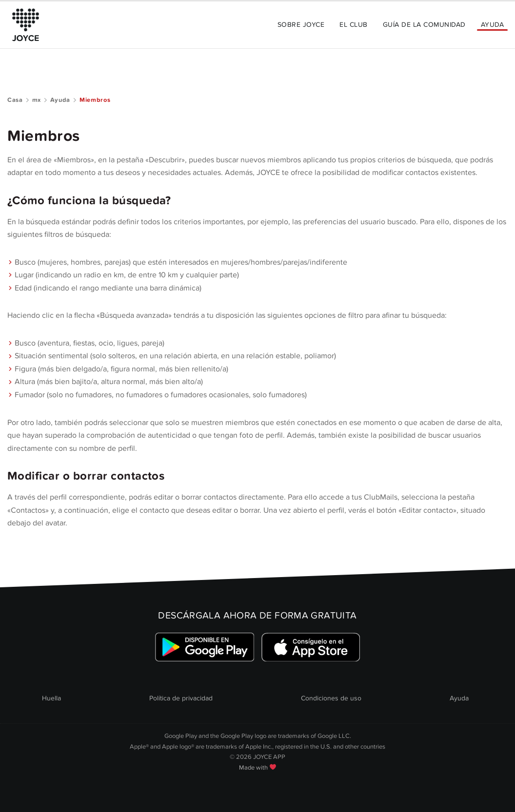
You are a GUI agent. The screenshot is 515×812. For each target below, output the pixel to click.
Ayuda (492, 25)
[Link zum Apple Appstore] (310, 647)
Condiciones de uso (331, 698)
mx (37, 100)
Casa (15, 100)
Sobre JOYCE (301, 25)
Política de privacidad (181, 698)
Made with (257, 768)
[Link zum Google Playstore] (205, 647)
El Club (353, 25)
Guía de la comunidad (424, 25)
